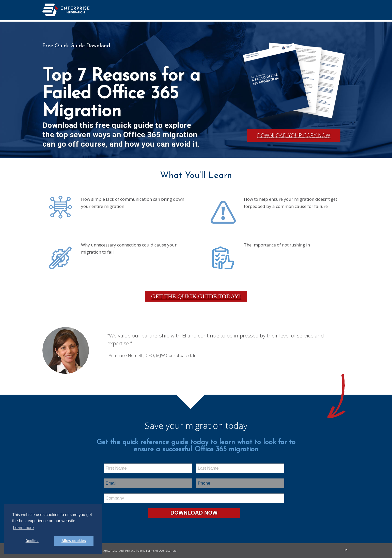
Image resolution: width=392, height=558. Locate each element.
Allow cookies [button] (74, 541)
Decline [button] (32, 541)
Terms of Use (155, 551)
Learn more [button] (23, 528)
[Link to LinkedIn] (346, 550)
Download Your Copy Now (294, 135)
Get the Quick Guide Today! (196, 296)
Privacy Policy (135, 551)
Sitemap (171, 551)
